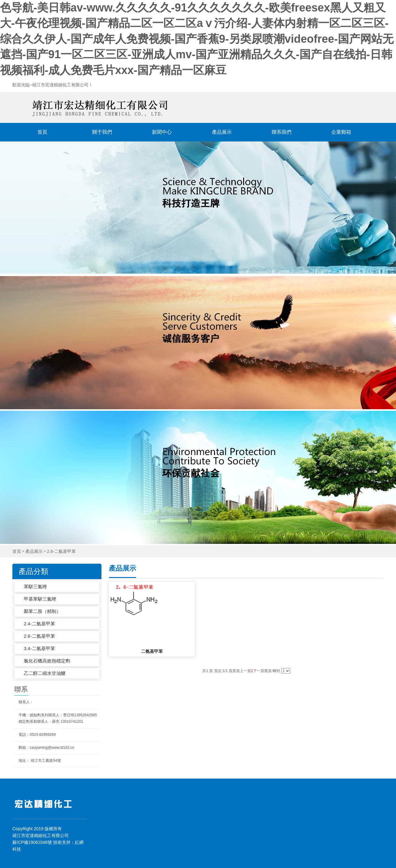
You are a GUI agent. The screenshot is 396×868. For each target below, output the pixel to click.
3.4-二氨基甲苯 (39, 648)
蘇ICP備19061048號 (32, 842)
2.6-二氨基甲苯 (61, 551)
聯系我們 (282, 132)
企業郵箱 (341, 132)
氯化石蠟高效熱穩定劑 (47, 661)
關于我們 (102, 132)
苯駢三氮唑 (35, 586)
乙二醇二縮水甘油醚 (45, 673)
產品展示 (222, 132)
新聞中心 (162, 132)
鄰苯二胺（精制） (42, 611)
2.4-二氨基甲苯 (39, 624)
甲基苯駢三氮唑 (40, 599)
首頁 (42, 132)
